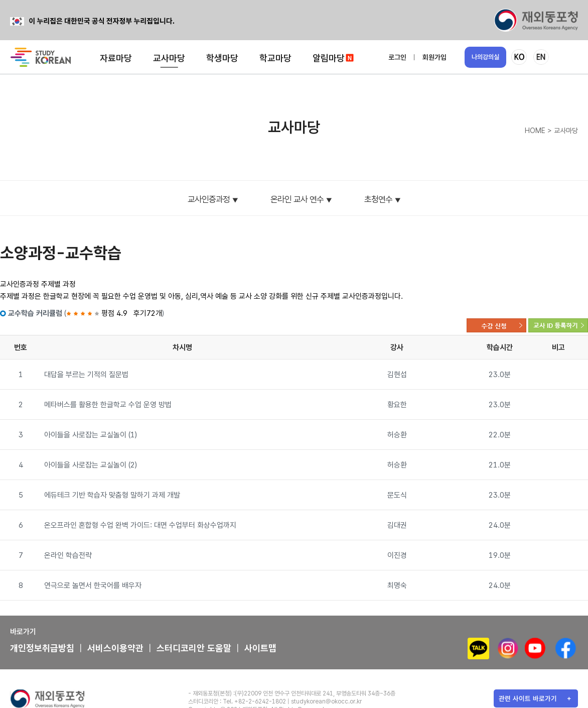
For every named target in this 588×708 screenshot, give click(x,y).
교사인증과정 (209, 199)
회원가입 (434, 57)
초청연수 (378, 199)
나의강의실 (485, 57)
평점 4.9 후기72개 (114, 313)
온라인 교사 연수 (297, 199)
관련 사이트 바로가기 (528, 698)
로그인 (397, 57)
